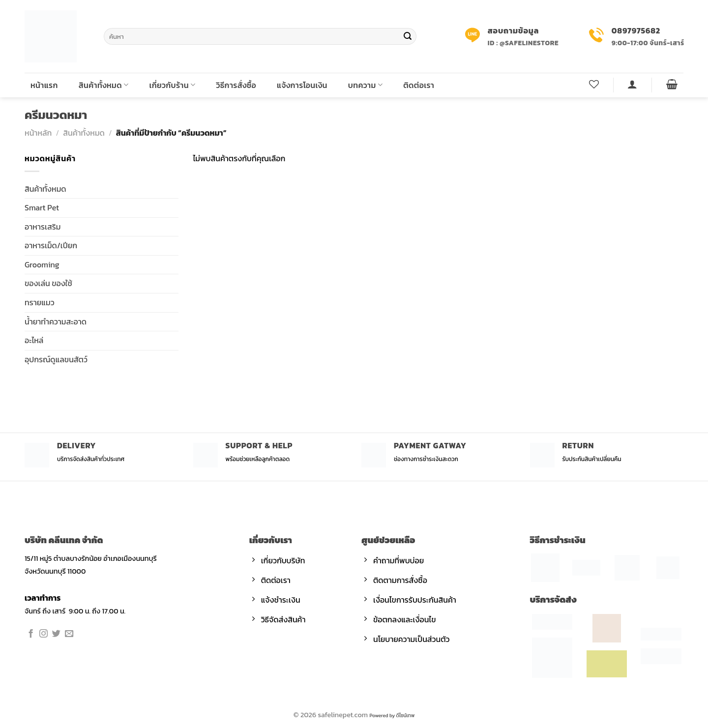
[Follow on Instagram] (44, 634)
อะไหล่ (34, 340)
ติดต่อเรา (419, 85)
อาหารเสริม (43, 227)
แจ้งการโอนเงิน (302, 85)
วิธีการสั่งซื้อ (236, 85)
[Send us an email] (69, 634)
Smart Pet (42, 207)
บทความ (365, 85)
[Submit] (408, 36)
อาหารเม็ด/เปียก (51, 245)
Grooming (42, 264)
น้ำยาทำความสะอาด (56, 321)
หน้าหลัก (38, 133)
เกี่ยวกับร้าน (173, 85)
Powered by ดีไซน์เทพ (392, 715)
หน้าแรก (44, 85)
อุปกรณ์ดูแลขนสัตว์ (56, 359)
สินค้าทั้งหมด (104, 85)
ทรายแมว (40, 302)
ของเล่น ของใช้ (48, 283)
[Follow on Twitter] (56, 634)
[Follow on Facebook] (31, 634)
